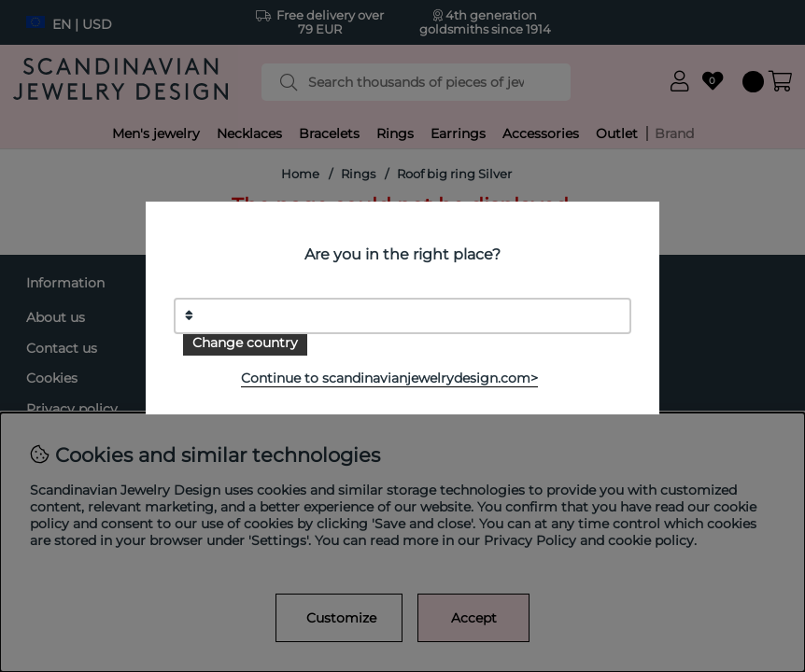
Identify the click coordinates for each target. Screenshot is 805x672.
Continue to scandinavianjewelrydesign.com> (389, 378)
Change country (245, 343)
